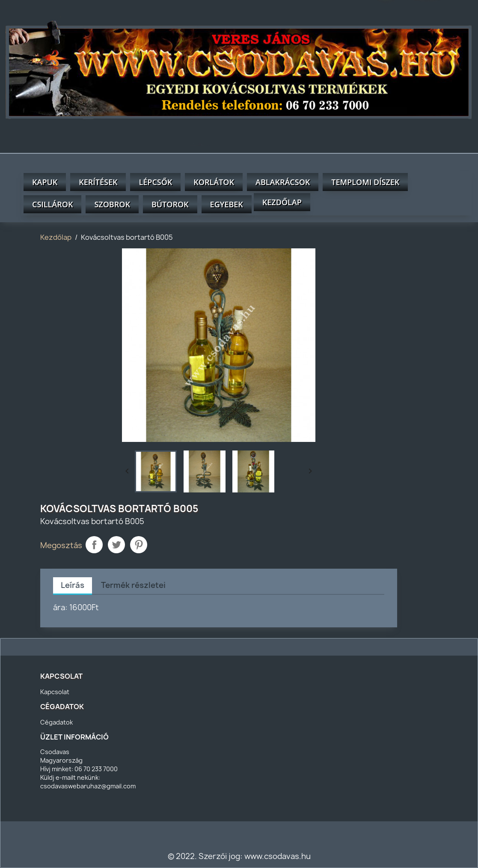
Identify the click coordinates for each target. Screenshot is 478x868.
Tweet (116, 545)
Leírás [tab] (73, 585)
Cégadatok (56, 722)
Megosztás (94, 545)
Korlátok (214, 182)
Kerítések (98, 182)
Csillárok (52, 204)
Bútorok (170, 204)
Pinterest (139, 545)
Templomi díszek (365, 182)
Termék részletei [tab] (133, 585)
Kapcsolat (55, 692)
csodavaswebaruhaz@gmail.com (88, 786)
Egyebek (227, 204)
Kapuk (45, 182)
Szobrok (112, 204)
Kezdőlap (282, 202)
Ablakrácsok (283, 182)
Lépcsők (155, 182)
